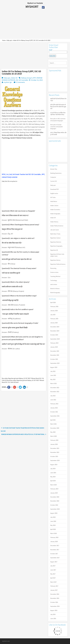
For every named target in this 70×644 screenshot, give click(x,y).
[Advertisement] (31, 24)
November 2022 (55, 392)
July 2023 (53, 371)
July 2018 (53, 517)
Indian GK (14, 78)
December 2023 (55, 351)
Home (4, 40)
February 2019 (54, 489)
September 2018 (55, 509)
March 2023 (53, 383)
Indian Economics (55, 210)
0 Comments (21, 82)
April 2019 (53, 481)
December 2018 (55, 497)
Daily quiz (9, 40)
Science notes (54, 272)
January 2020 (54, 444)
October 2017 (54, 554)
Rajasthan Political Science (58, 264)
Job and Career (55, 230)
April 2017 (53, 578)
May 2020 (53, 432)
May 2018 (53, 525)
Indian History (54, 222)
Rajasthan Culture (55, 238)
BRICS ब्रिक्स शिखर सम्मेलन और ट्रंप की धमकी (58, 134)
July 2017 (53, 566)
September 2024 (55, 339)
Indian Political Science (57, 226)
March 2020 (53, 436)
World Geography (55, 293)
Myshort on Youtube (35, 3)
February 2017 (54, 586)
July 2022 (53, 396)
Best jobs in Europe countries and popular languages (57, 127)
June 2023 (53, 375)
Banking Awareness (56, 173)
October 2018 (54, 505)
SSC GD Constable (22, 80)
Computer (53, 177)
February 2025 (54, 319)
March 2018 (53, 533)
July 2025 (53, 315)
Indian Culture (54, 206)
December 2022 (55, 388)
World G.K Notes (55, 289)
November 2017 (55, 550)
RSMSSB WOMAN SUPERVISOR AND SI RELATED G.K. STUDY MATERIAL (23, 434)
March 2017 (53, 582)
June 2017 (53, 570)
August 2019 (54, 465)
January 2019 (54, 493)
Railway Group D (27, 78)
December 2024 (55, 327)
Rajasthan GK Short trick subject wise (57, 255)
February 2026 (54, 306)
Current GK (54, 181)
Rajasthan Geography (56, 246)
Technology (54, 280)
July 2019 (53, 469)
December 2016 (55, 594)
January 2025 (54, 323)
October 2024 (54, 335)
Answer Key (54, 169)
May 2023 (53, 379)
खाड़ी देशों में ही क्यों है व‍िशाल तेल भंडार (58, 100)
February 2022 (54, 404)
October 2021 (54, 412)
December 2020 (55, 428)
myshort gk (8, 82)
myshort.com (6, 641)
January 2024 (54, 347)
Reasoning (53, 268)
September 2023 (55, 363)
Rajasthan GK (54, 250)
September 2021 (55, 416)
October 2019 (54, 456)
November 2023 (55, 355)
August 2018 (54, 513)
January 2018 (54, 542)
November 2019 (55, 452)
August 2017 (54, 562)
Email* (58, 51)
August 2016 (54, 610)
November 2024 (55, 331)
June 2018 (53, 521)
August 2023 (54, 367)
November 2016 (55, 598)
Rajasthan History (55, 260)
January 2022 (54, 408)
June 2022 (53, 400)
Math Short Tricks (55, 234)
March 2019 (53, 485)
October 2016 (54, 602)
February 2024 (54, 343)
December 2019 (55, 448)
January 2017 (54, 590)
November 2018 (55, 501)
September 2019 (55, 460)
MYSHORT (32, 7)
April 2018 (53, 529)
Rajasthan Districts (56, 242)
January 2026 (54, 311)
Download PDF (55, 189)
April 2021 (53, 420)
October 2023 (54, 359)
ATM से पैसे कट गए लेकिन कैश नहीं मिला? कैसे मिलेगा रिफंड (58, 114)
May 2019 (53, 477)
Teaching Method (55, 276)
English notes (54, 193)
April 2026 (53, 302)
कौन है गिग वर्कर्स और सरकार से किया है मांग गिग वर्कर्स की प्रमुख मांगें (58, 107)
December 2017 (55, 546)
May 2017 (53, 574)
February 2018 (54, 537)
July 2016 (53, 614)
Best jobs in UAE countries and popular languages (58, 120)
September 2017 (55, 558)
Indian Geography (55, 214)
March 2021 (53, 424)
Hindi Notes (54, 201)
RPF (34, 78)
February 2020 (54, 440)
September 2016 (55, 606)
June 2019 (53, 473)
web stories (54, 284)
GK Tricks (53, 197)
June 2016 (53, 619)
